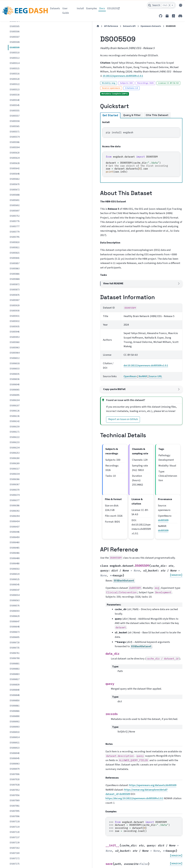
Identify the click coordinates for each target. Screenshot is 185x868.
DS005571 (15, 132)
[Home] (52, 26)
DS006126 (15, 411)
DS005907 (15, 300)
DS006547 (15, 590)
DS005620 (15, 153)
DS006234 (15, 448)
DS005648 (15, 174)
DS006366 (15, 479)
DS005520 (15, 79)
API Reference (65, 26)
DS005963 (15, 348)
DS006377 (15, 500)
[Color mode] (181, 5)
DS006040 (15, 385)
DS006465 (15, 548)
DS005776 (15, 221)
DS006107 (15, 406)
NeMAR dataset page (72, 814)
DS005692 (15, 205)
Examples (92, 8)
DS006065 (15, 390)
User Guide (66, 11)
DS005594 (15, 147)
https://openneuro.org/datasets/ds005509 (107, 675)
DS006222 (15, 437)
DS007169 (15, 853)
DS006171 (15, 432)
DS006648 (15, 627)
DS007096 (15, 816)
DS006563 (15, 600)
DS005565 (15, 126)
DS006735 (15, 648)
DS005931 (15, 316)
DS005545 (15, 105)
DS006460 (15, 542)
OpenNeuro (96, 332)
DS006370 (15, 490)
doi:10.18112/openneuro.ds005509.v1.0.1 (111, 323)
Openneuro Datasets (105, 26)
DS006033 (15, 369)
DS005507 (15, 37)
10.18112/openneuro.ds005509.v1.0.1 (74, 72)
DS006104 (15, 400)
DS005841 (15, 258)
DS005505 (15, 26)
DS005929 (15, 305)
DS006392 (15, 511)
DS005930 (15, 311)
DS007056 (15, 795)
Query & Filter (86, 106)
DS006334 (15, 474)
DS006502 (15, 569)
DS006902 (15, 722)
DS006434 (15, 521)
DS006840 (15, 690)
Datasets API (83, 26)
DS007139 (15, 843)
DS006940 (15, 753)
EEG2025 (112, 8)
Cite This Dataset (111, 106)
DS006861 (15, 706)
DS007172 (15, 858)
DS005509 (15, 47)
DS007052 (15, 790)
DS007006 (15, 774)
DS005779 (15, 232)
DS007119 (15, 827)
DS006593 (15, 611)
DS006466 (15, 553)
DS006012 (15, 358)
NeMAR (108, 332)
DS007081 (15, 806)
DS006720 (15, 643)
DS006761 (15, 653)
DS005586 (15, 142)
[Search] (161, 5)
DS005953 (15, 337)
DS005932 (15, 321)
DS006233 (15, 442)
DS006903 (15, 727)
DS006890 (15, 716)
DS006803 (15, 674)
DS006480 (15, 564)
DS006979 (15, 769)
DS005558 (15, 121)
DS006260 (15, 458)
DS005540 (15, 100)
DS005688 (15, 195)
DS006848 (15, 695)
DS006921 (15, 743)
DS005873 (15, 290)
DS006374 (15, 495)
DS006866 (15, 711)
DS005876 (15, 295)
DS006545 (15, 585)
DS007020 (15, 779)
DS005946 (15, 332)
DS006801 (15, 664)
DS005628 (15, 163)
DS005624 (15, 158)
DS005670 (15, 184)
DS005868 (15, 279)
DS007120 (15, 832)
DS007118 (15, 822)
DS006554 (15, 595)
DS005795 (15, 237)
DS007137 (15, 837)
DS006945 (15, 758)
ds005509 (162, 449)
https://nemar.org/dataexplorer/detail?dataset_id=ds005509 (94, 679)
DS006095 (15, 395)
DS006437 (15, 527)
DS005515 (15, 69)
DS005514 (15, 63)
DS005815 (15, 253)
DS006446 (15, 532)
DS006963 (15, 764)
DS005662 (15, 179)
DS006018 (15, 363)
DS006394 (15, 516)
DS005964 (15, 353)
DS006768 (15, 658)
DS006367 (15, 484)
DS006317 (15, 469)
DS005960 (15, 342)
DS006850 (15, 701)
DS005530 (15, 95)
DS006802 (15, 669)
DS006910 (15, 732)
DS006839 (15, 685)
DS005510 (15, 53)
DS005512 (15, 58)
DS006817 (15, 679)
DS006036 (15, 379)
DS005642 (15, 168)
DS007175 (15, 864)
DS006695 (15, 637)
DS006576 (15, 606)
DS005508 (15, 42)
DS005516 (15, 74)
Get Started (64, 106)
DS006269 (15, 463)
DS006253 (15, 453)
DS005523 (15, 90)
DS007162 (15, 848)
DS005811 (15, 248)
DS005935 (15, 327)
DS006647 (15, 622)
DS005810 (15, 242)
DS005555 (15, 111)
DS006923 (15, 748)
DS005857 (15, 263)
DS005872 (15, 284)
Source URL (121, 332)
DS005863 (15, 269)
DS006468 (15, 558)
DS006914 (15, 737)
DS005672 (15, 190)
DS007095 (15, 811)
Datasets (55, 8)
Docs (102, 8)
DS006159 (15, 427)
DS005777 (15, 226)
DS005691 (15, 200)
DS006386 (15, 506)
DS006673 (15, 632)
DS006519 (15, 574)
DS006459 (15, 537)
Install (80, 8)
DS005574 (15, 137)
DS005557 (15, 116)
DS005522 (15, 84)
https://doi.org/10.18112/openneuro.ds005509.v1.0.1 (88, 684)
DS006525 (15, 579)
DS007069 (15, 800)
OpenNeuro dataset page (74, 809)
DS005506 (15, 32)
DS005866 (15, 274)
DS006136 (15, 416)
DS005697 (15, 211)
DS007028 (15, 785)
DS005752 (15, 216)
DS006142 (15, 421)
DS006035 (15, 374)
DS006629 (15, 616)
